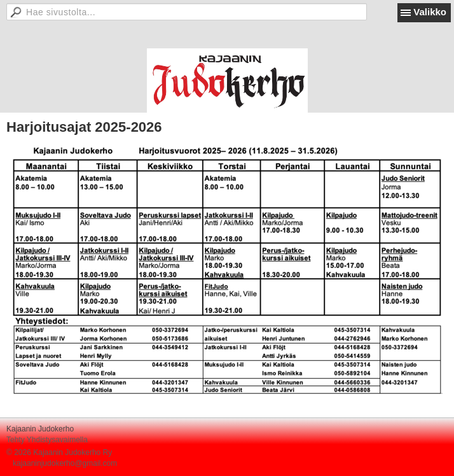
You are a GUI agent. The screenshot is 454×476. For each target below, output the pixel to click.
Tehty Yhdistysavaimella (47, 440)
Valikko (430, 12)
